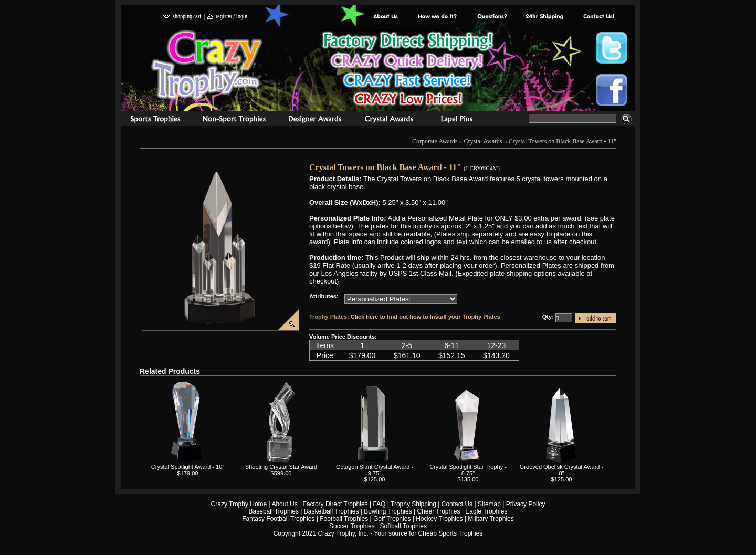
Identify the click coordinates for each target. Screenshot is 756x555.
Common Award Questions (492, 17)
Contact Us (457, 504)
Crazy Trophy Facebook (612, 90)
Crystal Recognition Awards (389, 120)
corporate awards (315, 120)
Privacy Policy (526, 504)
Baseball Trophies (274, 511)
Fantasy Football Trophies (278, 519)
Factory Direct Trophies (438, 17)
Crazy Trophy (207, 65)
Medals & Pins (459, 120)
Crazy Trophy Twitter (612, 48)
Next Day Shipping (544, 17)
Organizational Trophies (234, 120)
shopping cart (182, 17)
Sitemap (489, 504)
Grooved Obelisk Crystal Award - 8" (561, 470)
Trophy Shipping (413, 504)
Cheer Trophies (439, 511)
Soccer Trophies (352, 526)
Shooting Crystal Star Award (281, 467)
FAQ (379, 504)
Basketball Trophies (332, 511)
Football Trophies (344, 519)
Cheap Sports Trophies (451, 533)
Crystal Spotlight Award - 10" (188, 467)
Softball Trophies (403, 526)
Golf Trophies (392, 519)
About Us (386, 17)
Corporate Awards (435, 141)
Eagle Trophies (486, 511)
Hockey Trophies (439, 519)
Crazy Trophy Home (239, 504)
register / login (227, 17)
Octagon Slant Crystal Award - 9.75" (375, 470)
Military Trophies (491, 519)
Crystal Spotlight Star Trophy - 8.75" (468, 470)
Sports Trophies (151, 120)
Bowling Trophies (388, 511)
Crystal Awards (483, 141)
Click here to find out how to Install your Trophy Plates (426, 317)
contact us (598, 17)
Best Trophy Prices (408, 70)
